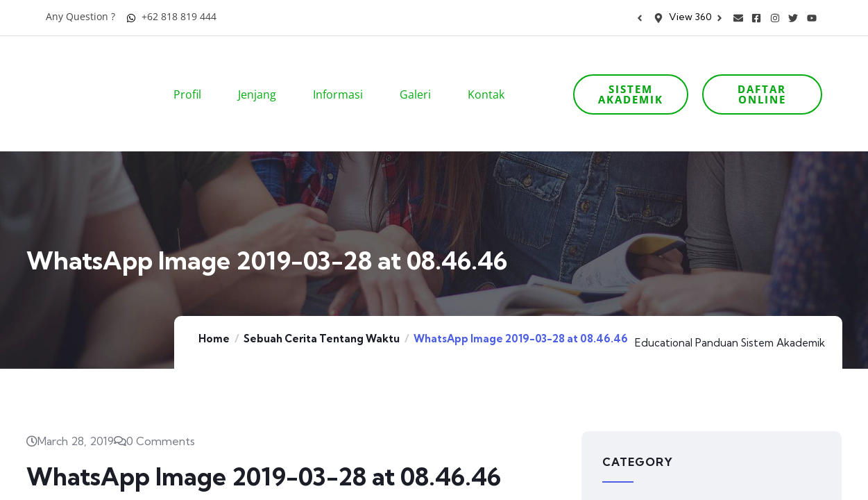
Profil (192, 75)
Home (214, 300)
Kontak (491, 75)
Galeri (420, 75)
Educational (664, 304)
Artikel (620, 475)
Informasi (342, 75)
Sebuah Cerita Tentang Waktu (322, 300)
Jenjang (262, 75)
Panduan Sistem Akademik (760, 304)
